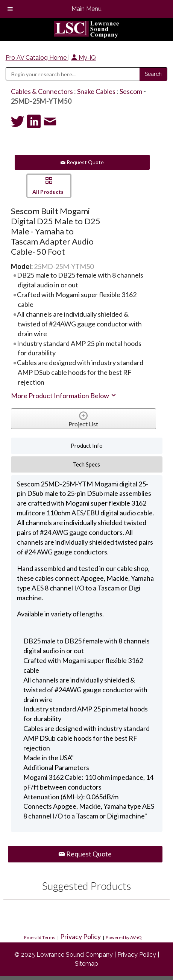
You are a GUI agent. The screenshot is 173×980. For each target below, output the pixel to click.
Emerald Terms (40, 937)
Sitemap (86, 964)
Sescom (131, 91)
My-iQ (83, 58)
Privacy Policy (80, 936)
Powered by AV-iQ (124, 937)
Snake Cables (96, 91)
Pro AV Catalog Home (37, 58)
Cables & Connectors (42, 91)
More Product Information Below (64, 396)
